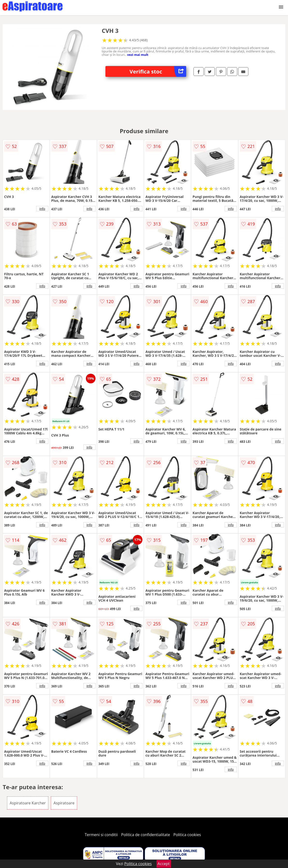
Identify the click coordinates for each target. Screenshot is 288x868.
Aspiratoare (64, 803)
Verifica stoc (158, 71)
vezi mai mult (138, 55)
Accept (164, 864)
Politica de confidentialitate (146, 835)
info (42, 209)
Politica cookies (187, 835)
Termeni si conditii (101, 835)
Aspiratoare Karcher (28, 803)
